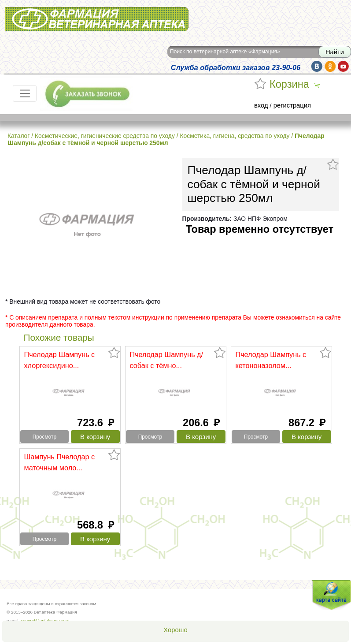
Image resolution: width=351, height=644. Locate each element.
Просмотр (44, 437)
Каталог (18, 136)
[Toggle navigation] (25, 93)
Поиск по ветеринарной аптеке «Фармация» (225, 52)
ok (330, 66)
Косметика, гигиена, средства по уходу (235, 136)
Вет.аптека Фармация (97, 19)
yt (343, 66)
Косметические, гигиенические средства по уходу (105, 136)
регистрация (292, 105)
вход (261, 105)
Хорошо (175, 630)
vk (317, 66)
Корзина (289, 84)
